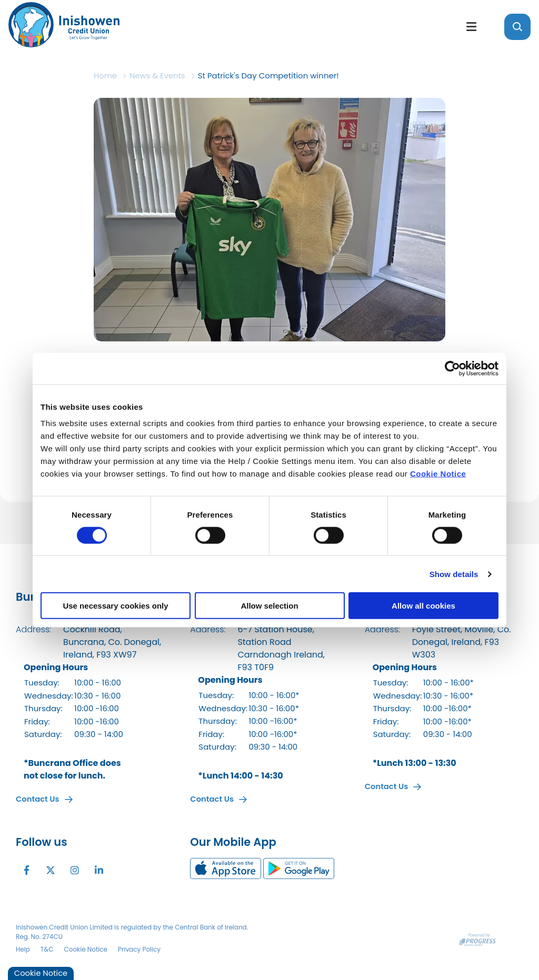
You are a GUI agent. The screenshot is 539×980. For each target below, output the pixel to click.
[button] (517, 27)
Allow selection (269, 606)
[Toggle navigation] (471, 27)
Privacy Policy (139, 949)
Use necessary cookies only (115, 606)
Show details (454, 574)
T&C (47, 949)
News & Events (158, 75)
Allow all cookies (423, 606)
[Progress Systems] (477, 939)
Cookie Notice (438, 474)
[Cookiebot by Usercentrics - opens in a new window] (452, 368)
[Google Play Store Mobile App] (299, 868)
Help (23, 949)
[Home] (227, 27)
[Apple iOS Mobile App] (227, 868)
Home (106, 75)
